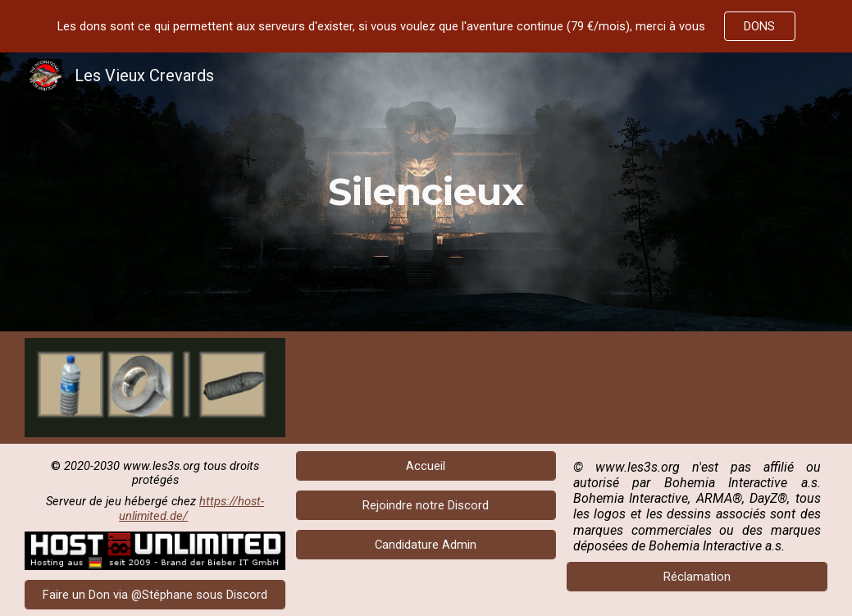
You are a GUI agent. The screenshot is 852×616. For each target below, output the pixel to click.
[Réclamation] (697, 577)
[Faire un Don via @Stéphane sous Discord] (155, 594)
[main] (426, 192)
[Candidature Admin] (426, 544)
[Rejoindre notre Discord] (426, 505)
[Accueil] (426, 465)
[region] (426, 26)
